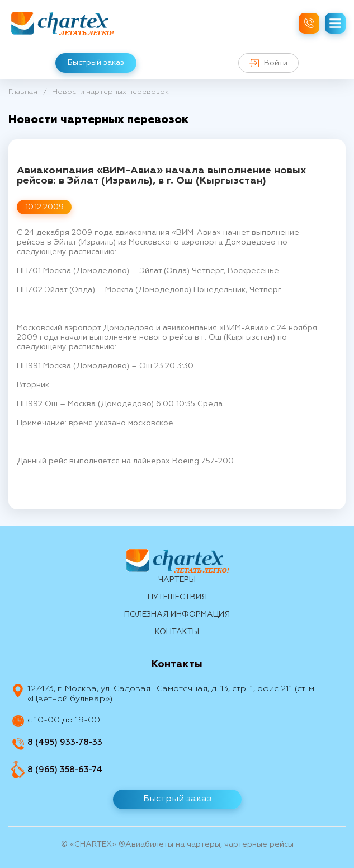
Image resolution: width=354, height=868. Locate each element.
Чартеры (177, 580)
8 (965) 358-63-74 (65, 770)
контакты (177, 632)
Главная (23, 92)
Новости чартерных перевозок (110, 92)
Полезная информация (177, 614)
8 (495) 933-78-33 (65, 742)
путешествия (177, 597)
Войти (268, 63)
